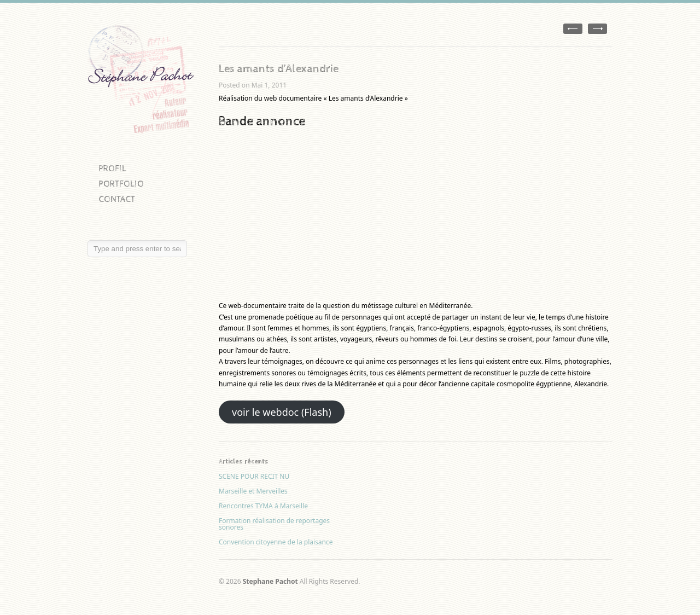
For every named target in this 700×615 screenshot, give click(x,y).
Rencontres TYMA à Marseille (263, 506)
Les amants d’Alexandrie (279, 69)
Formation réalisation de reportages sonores (274, 524)
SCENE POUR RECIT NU (254, 476)
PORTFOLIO (121, 184)
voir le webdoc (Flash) (282, 412)
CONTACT (117, 199)
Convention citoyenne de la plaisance (276, 542)
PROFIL (112, 169)
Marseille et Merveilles (253, 491)
